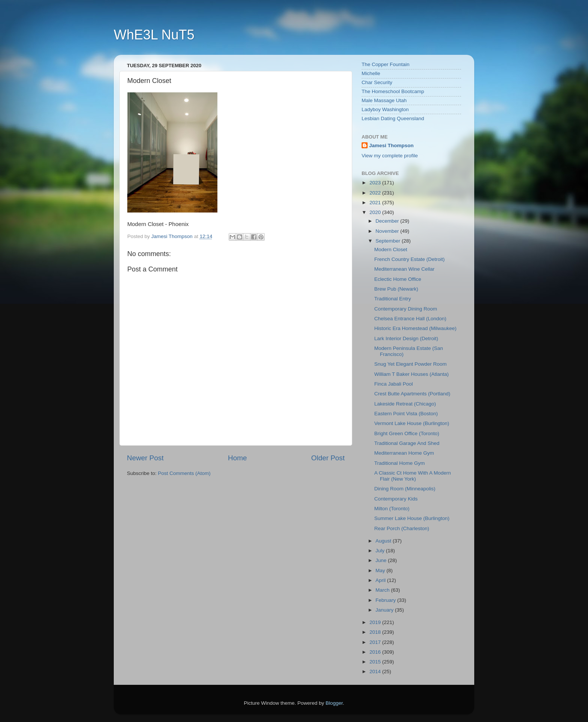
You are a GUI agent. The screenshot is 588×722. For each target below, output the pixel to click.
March (383, 590)
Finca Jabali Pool (394, 384)
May (381, 571)
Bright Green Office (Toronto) (407, 433)
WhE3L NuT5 (154, 35)
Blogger (334, 703)
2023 (376, 183)
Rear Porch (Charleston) (402, 528)
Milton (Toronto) (392, 509)
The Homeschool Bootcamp (393, 91)
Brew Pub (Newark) (396, 289)
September (389, 241)
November (388, 231)
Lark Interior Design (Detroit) (406, 338)
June (382, 560)
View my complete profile (390, 156)
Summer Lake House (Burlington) (412, 518)
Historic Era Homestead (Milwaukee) (415, 328)
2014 (376, 672)
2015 (376, 662)
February (386, 600)
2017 (376, 642)
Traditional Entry (393, 299)
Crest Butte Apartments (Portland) (412, 394)
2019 (376, 622)
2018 (376, 632)
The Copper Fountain (386, 64)
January (385, 610)
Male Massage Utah (384, 100)
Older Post (328, 458)
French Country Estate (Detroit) (410, 259)
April (381, 580)
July (381, 551)
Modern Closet (391, 249)
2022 (376, 193)
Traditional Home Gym (400, 463)
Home (237, 458)
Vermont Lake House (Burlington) (412, 423)
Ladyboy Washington (385, 109)
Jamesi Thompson (391, 145)
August (384, 541)
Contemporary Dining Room (406, 309)
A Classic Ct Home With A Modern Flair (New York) (413, 476)
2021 (376, 203)
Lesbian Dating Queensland (393, 118)
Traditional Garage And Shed (407, 443)
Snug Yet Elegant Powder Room (411, 364)
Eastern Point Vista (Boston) (406, 414)
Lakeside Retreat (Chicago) (405, 404)
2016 (376, 652)
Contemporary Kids (396, 499)
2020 (376, 212)
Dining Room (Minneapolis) (405, 489)
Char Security (377, 82)
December (388, 221)
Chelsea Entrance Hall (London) (410, 319)
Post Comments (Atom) (184, 473)
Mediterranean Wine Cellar (405, 269)
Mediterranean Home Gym (404, 453)
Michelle (371, 73)
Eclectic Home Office (398, 279)
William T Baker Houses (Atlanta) (412, 374)
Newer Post (145, 458)
